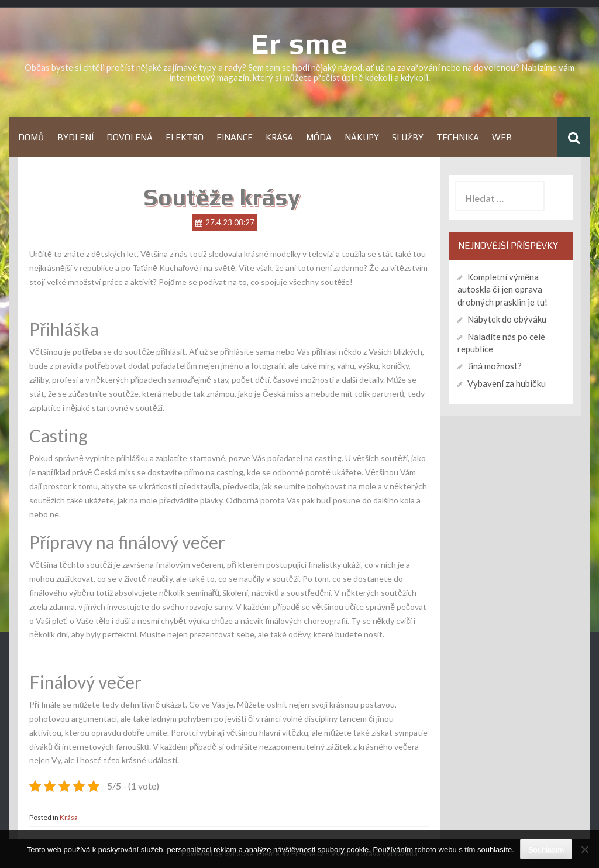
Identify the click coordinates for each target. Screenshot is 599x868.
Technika (458, 137)
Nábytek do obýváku (507, 319)
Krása (279, 137)
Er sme (299, 43)
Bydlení (75, 137)
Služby (408, 137)
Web (502, 137)
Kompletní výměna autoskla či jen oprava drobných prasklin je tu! (502, 289)
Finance (235, 137)
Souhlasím (546, 850)
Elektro (185, 137)
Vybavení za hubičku (507, 383)
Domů (31, 137)
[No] (584, 849)
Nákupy (362, 137)
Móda (319, 137)
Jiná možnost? (495, 366)
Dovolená (130, 137)
